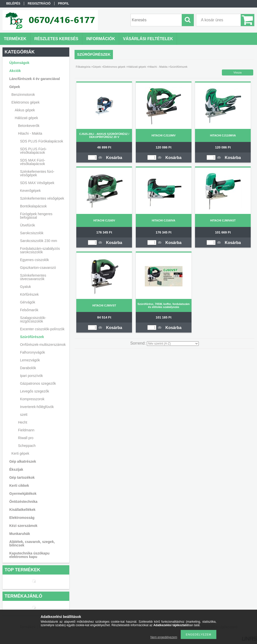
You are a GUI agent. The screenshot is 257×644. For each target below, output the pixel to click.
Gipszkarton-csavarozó (38, 268)
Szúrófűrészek (32, 337)
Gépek (97, 67)
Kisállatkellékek (22, 510)
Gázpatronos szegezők (38, 383)
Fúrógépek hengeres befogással (36, 216)
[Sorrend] (173, 344)
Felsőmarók (29, 310)
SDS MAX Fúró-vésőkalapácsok (33, 162)
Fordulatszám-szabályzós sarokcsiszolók (40, 250)
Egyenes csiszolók (35, 260)
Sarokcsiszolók (32, 233)
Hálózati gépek (137, 67)
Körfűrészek (29, 294)
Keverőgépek (30, 191)
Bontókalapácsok (34, 206)
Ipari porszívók (31, 376)
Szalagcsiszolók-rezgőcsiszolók (33, 319)
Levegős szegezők (35, 391)
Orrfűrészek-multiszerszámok (43, 345)
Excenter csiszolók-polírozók (42, 329)
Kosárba (114, 158)
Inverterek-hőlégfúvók (37, 407)
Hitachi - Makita (158, 67)
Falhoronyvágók (33, 352)
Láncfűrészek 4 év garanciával (35, 79)
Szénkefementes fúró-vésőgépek (37, 173)
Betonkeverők (29, 126)
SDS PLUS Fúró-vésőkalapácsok (34, 151)
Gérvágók (28, 302)
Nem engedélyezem (164, 637)
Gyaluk (26, 287)
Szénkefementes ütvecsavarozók (33, 277)
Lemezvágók (30, 360)
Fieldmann (26, 430)
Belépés (13, 4)
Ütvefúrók (28, 225)
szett (24, 415)
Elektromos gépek (114, 67)
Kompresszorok (32, 399)
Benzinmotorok (23, 95)
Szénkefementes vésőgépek (42, 198)
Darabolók (28, 368)
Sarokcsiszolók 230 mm (39, 241)
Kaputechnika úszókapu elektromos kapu (29, 555)
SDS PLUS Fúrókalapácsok (42, 141)
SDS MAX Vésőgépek (37, 183)
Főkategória (83, 67)
